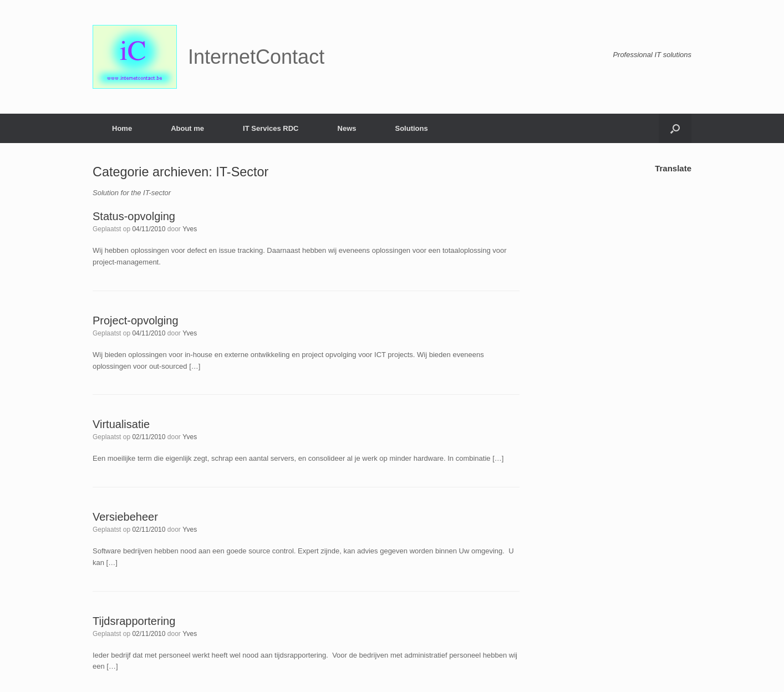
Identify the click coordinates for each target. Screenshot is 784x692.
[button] (675, 128)
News (347, 128)
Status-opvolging (134, 216)
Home (122, 128)
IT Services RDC (271, 128)
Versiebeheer (125, 517)
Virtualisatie (121, 424)
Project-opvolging (136, 320)
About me (187, 128)
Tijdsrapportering (134, 621)
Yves (190, 229)
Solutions (411, 128)
